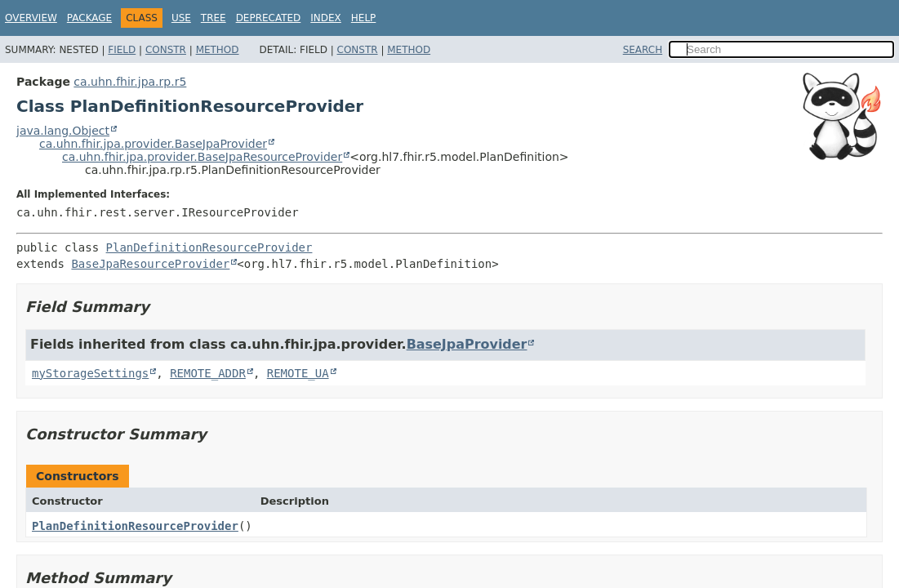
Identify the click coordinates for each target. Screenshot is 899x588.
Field (122, 50)
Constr (166, 50)
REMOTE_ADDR (208, 373)
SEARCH (643, 50)
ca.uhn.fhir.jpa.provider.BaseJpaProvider (153, 144)
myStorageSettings (90, 373)
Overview (31, 18)
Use (181, 18)
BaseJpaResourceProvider (150, 264)
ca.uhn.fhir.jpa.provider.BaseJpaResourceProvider (202, 157)
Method (218, 50)
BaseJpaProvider (467, 344)
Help (364, 18)
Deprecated (269, 18)
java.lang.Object (63, 131)
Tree (214, 18)
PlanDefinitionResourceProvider (209, 247)
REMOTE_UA (298, 373)
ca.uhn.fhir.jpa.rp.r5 (130, 82)
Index (326, 18)
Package (89, 18)
